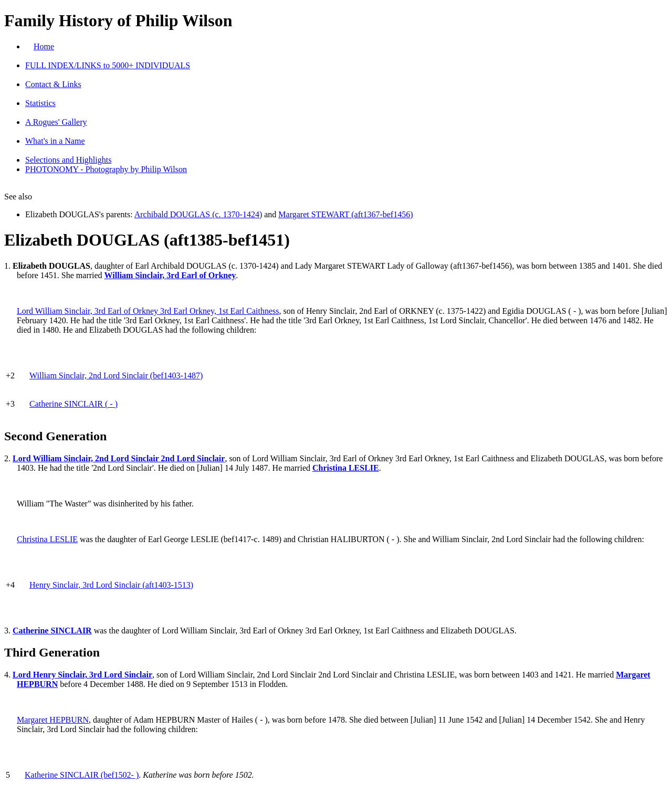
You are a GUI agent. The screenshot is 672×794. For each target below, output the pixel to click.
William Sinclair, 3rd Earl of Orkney (170, 275)
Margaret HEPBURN (53, 720)
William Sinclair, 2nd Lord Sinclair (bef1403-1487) (116, 375)
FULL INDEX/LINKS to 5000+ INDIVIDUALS (108, 65)
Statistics (40, 103)
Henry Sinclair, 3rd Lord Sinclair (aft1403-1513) (111, 585)
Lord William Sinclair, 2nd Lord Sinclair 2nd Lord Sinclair (119, 458)
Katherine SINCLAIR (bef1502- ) (82, 775)
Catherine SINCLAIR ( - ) (73, 404)
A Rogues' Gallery (56, 122)
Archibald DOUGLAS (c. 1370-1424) (198, 214)
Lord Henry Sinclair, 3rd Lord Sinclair (82, 675)
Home (44, 46)
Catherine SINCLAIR (52, 631)
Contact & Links (53, 84)
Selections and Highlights (68, 160)
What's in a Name (55, 141)
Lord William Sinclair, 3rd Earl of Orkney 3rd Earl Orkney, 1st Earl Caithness (148, 311)
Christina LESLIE (346, 468)
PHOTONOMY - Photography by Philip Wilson (106, 169)
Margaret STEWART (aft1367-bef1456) (345, 214)
